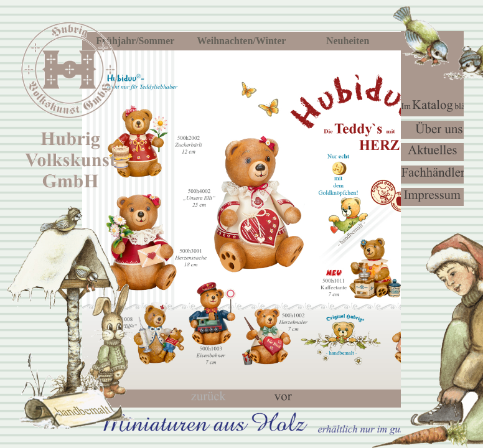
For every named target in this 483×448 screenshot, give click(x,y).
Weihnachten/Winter (242, 41)
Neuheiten (348, 41)
